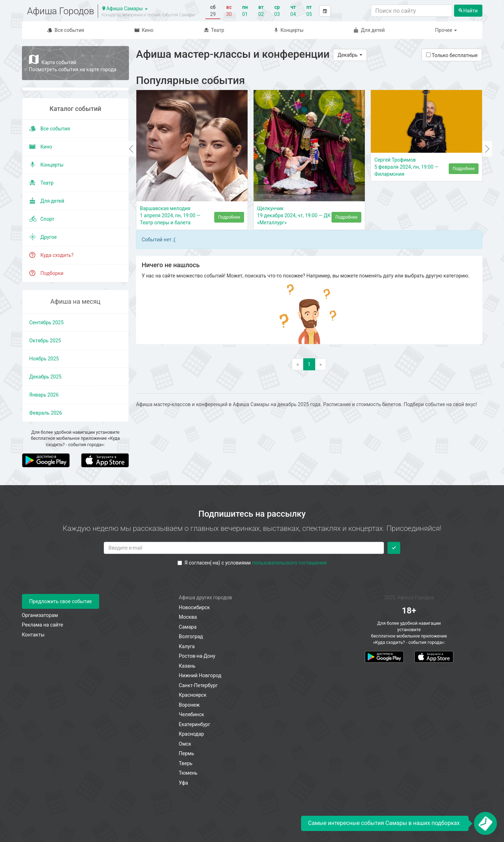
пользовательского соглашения (290, 563)
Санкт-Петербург (198, 685)
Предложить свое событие (61, 601)
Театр (214, 30)
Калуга (187, 646)
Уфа (183, 783)
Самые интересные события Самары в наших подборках (384, 823)
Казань (187, 666)
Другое (43, 237)
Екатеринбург (195, 724)
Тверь (186, 763)
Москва (188, 617)
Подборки (47, 273)
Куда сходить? (52, 255)
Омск (185, 744)
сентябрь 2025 (47, 322)
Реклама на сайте (43, 625)
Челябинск (191, 714)
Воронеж (189, 705)
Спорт (42, 219)
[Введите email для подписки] (244, 548)
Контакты (33, 635)
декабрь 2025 (46, 377)
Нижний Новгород (200, 675)
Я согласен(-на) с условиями (252, 563)
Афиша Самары (125, 9)
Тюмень (188, 773)
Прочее (446, 30)
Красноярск (193, 695)
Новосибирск (194, 607)
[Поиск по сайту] (412, 11)
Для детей (369, 30)
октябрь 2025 (45, 341)
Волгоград (191, 636)
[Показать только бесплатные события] (428, 55)
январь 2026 (44, 395)
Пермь (186, 753)
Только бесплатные (452, 55)
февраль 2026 (46, 413)
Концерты (289, 30)
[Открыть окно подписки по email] (485, 823)
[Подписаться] (394, 548)
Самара (188, 627)
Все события (66, 30)
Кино (144, 30)
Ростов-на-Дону (197, 656)
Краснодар (191, 734)
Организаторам (40, 615)
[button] (131, 149)
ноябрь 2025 (44, 359)
